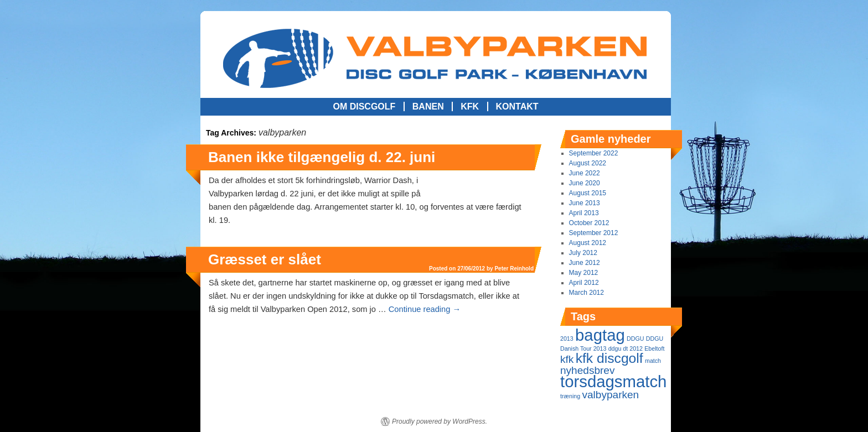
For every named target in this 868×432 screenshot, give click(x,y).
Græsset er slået (265, 259)
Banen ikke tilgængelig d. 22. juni (322, 157)
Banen (428, 106)
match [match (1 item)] (653, 361)
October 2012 (589, 223)
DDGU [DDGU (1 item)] (635, 339)
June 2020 (585, 183)
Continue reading (425, 309)
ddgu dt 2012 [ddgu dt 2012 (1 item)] (626, 348)
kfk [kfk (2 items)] (567, 359)
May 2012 (584, 273)
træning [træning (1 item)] (570, 396)
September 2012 (594, 233)
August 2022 (588, 163)
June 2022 (585, 173)
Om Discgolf (364, 106)
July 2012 (583, 253)
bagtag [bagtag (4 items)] (600, 335)
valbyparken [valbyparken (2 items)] (610, 395)
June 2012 (585, 263)
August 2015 (588, 193)
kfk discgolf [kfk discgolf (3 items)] (609, 358)
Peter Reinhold (514, 188)
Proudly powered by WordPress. (440, 421)
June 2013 (585, 203)
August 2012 (588, 243)
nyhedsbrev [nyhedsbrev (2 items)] (587, 370)
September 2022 (594, 153)
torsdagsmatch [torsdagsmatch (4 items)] (613, 381)
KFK (470, 106)
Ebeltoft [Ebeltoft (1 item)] (654, 348)
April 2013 (584, 213)
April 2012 (584, 283)
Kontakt (517, 106)
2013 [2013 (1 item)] (567, 339)
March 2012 (587, 293)
